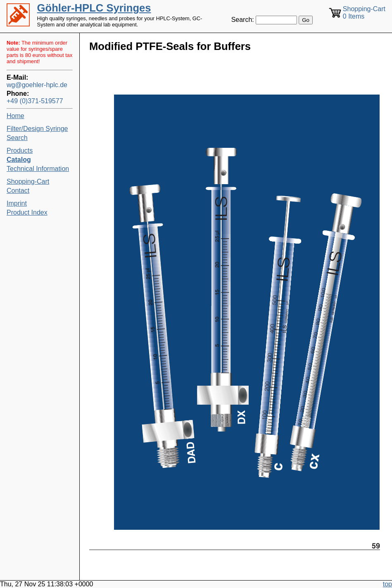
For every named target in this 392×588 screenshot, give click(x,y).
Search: (243, 20)
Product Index (27, 212)
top (387, 584)
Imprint (17, 203)
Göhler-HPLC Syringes (94, 8)
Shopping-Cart (28, 181)
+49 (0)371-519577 (35, 101)
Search (17, 138)
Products (20, 151)
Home (15, 116)
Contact (18, 191)
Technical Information (38, 169)
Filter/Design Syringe (37, 129)
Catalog (19, 160)
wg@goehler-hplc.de (37, 85)
